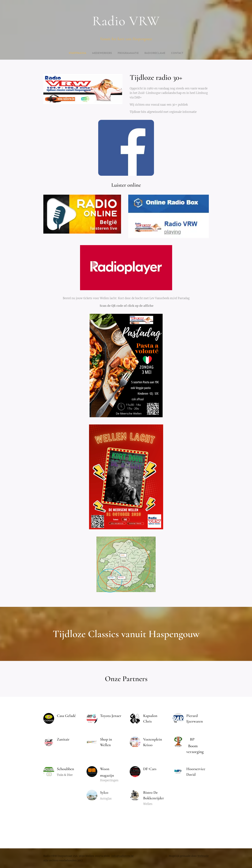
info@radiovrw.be (122, 856)
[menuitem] (116, 53)
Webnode (203, 856)
